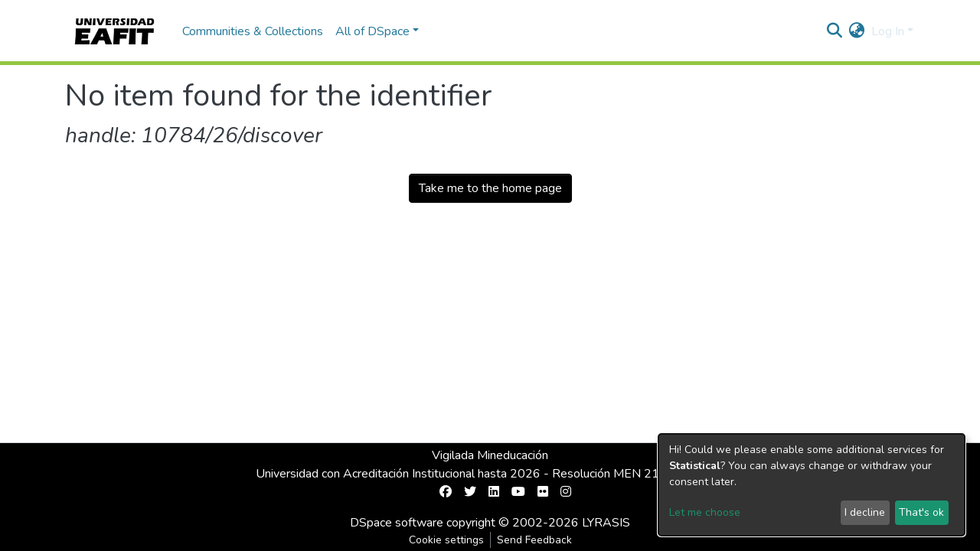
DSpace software (397, 523)
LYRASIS (606, 523)
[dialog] (812, 485)
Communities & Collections (253, 31)
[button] (857, 31)
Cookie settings (446, 540)
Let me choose (705, 512)
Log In (888, 31)
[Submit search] (835, 31)
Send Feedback (534, 540)
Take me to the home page (490, 188)
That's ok (921, 512)
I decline (865, 512)
